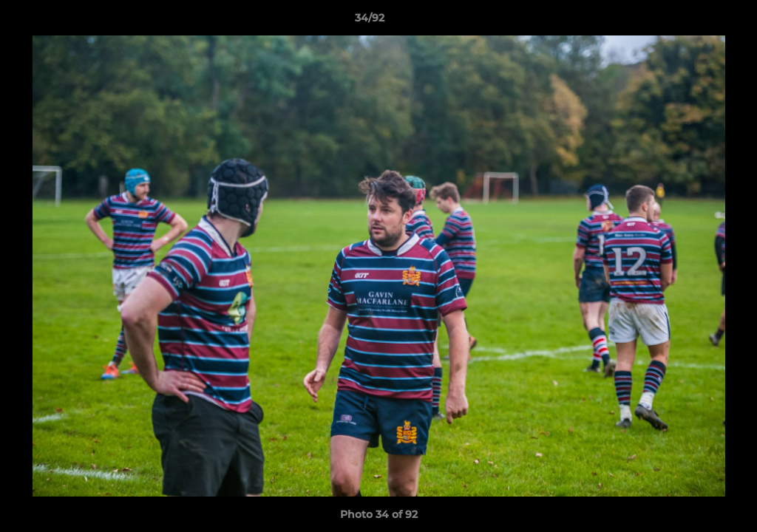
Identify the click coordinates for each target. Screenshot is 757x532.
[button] (695, 21)
